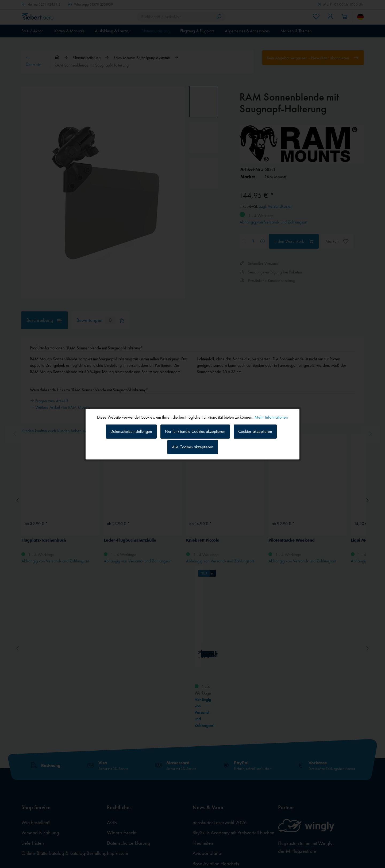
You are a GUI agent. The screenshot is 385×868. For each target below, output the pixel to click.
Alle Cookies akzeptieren (193, 447)
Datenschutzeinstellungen (131, 431)
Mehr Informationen (271, 417)
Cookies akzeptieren (255, 431)
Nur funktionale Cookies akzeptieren (195, 431)
